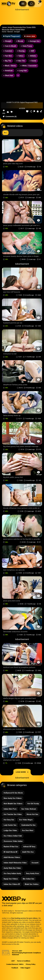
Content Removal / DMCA (15, 964)
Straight (17, 32)
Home (4, 32)
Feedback (15, 968)
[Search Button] (31, 4)
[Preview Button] (38, 158)
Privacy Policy (31, 964)
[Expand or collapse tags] (18, 75)
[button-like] (8, 112)
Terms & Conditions (24, 961)
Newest (10, 32)
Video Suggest (25, 968)
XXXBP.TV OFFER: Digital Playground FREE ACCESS (22, 105)
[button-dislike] (11, 112)
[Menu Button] (23, 4)
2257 (13, 961)
